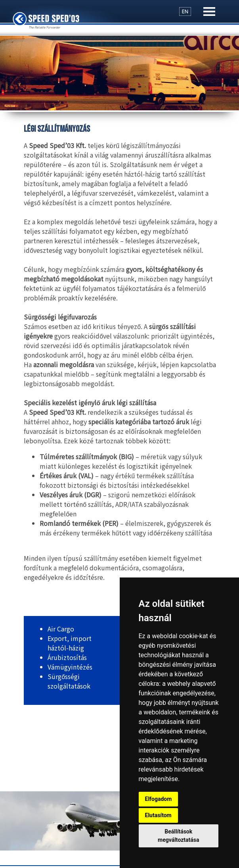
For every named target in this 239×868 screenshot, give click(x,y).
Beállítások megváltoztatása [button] (178, 836)
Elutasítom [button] (158, 815)
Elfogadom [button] (159, 799)
